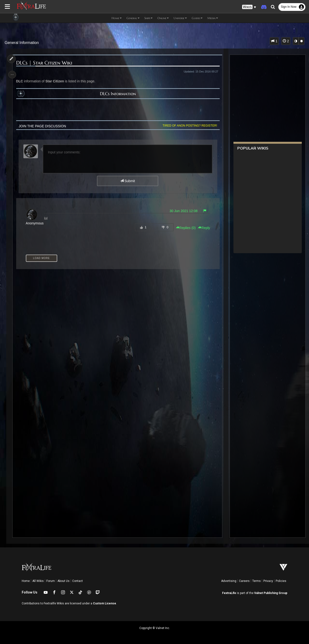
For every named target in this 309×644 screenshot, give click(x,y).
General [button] (133, 18)
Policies (281, 581)
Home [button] (117, 18)
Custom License (105, 603)
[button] (249, 7)
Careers (244, 581)
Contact (77, 581)
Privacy (268, 581)
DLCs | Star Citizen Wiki (45, 63)
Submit (127, 181)
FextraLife (229, 593)
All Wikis (38, 581)
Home (26, 581)
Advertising (229, 581)
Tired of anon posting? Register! (189, 126)
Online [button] (163, 18)
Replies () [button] (184, 228)
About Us (63, 581)
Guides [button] (197, 18)
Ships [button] (148, 18)
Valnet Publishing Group (271, 593)
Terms (256, 581)
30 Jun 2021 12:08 (182, 211)
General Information (22, 43)
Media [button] (213, 18)
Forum (51, 581)
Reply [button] (203, 228)
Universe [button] (180, 18)
